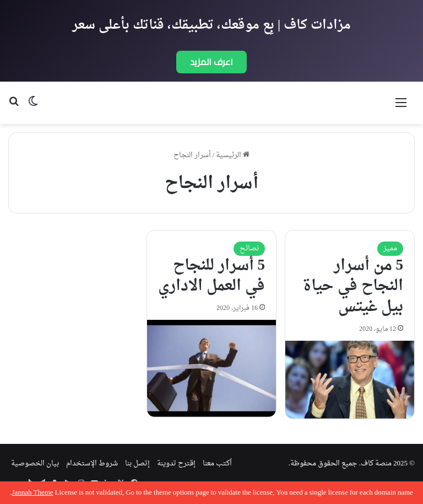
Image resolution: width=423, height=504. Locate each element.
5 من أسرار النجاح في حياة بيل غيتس (353, 287)
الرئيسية (233, 155)
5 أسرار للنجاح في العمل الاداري (211, 276)
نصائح (249, 248)
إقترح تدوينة (176, 463)
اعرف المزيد (211, 62)
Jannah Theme (32, 493)
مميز (390, 248)
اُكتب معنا (217, 463)
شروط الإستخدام (92, 463)
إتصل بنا (137, 463)
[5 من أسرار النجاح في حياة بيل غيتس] (350, 380)
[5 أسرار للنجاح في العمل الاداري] (211, 368)
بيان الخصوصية (35, 463)
